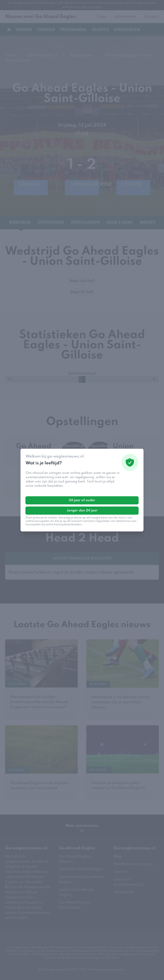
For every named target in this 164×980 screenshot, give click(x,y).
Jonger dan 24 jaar (82, 511)
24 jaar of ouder (82, 500)
